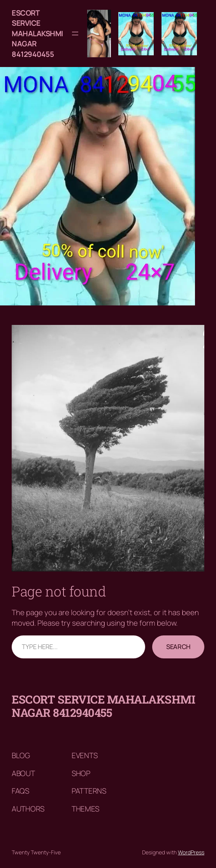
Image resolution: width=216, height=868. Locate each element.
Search (178, 647)
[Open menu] (75, 34)
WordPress (191, 852)
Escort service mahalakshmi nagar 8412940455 (37, 34)
